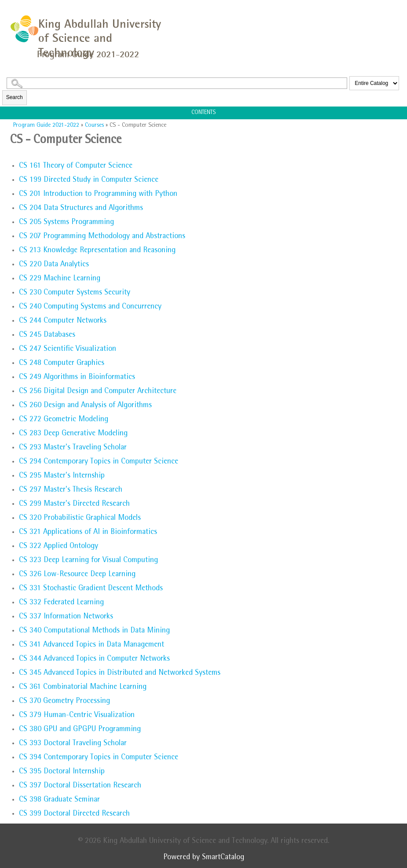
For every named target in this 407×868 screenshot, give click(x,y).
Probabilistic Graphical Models (80, 519)
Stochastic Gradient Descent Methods (91, 589)
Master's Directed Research (74, 504)
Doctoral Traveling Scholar (73, 744)
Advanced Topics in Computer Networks (94, 659)
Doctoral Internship (62, 772)
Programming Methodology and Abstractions (102, 237)
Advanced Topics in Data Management (92, 645)
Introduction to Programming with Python (98, 195)
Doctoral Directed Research (74, 814)
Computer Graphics (62, 364)
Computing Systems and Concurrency (90, 307)
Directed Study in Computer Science (89, 180)
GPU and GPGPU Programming (80, 730)
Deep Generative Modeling (73, 434)
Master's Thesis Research (71, 490)
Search (15, 97)
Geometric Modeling (64, 420)
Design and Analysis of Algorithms (85, 406)
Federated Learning (61, 603)
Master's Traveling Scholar (73, 448)
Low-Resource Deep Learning (77, 575)
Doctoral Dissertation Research (80, 786)
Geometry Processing (64, 702)
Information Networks (66, 617)
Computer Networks (63, 321)
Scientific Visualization (68, 349)
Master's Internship (62, 476)
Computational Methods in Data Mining (94, 631)
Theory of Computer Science (76, 166)
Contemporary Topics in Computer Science (99, 462)
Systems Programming (66, 223)
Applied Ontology (59, 547)
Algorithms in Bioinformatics (77, 378)
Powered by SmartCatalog (204, 858)
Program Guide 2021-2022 (46, 125)
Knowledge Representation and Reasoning (97, 251)
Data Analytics (54, 265)
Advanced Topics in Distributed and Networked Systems (120, 673)
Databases (47, 335)
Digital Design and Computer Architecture (98, 392)
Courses (94, 125)
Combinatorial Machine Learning (83, 688)
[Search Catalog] (177, 83)
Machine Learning (60, 279)
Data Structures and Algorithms (81, 209)
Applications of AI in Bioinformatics (88, 533)
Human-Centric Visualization (77, 716)
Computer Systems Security (75, 293)
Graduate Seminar (59, 800)
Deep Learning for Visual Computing (88, 561)
